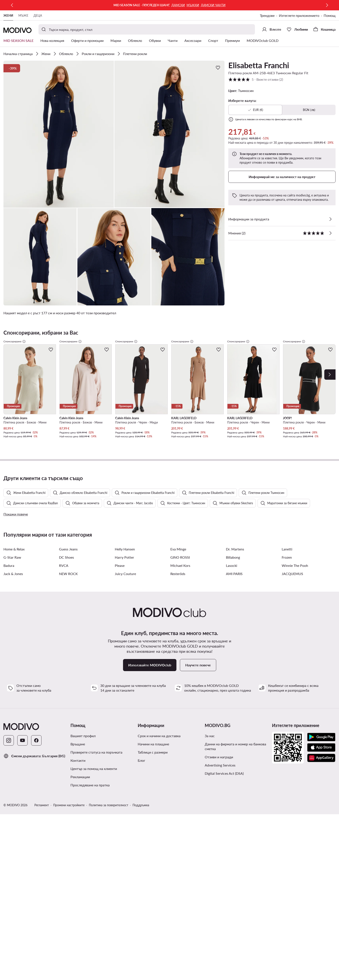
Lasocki (232, 579)
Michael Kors (180, 579)
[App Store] (321, 761)
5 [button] (256, 79)
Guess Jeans (68, 563)
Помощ (330, 15)
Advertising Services (220, 779)
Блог (142, 774)
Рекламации (80, 791)
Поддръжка (141, 819)
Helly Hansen (125, 563)
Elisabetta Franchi (259, 65)
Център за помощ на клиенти (94, 782)
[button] (59, 134)
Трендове (267, 15)
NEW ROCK (68, 587)
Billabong (233, 571)
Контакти (78, 774)
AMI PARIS (234, 587)
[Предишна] (12, 5)
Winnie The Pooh (295, 579)
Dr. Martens (235, 563)
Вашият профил (83, 750)
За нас (210, 750)
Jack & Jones (13, 587)
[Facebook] (36, 754)
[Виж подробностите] (330, 219)
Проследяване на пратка (90, 799)
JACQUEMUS (292, 587)
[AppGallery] (321, 772)
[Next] (330, 375)
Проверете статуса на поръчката (96, 766)
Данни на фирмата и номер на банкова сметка (235, 760)
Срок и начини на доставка (159, 750)
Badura (9, 579)
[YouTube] (22, 754)
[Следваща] (327, 5)
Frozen (287, 571)
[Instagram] (9, 754)
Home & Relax (14, 563)
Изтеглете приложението (299, 15)
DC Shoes (66, 571)
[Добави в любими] (218, 68)
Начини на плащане (153, 758)
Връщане (78, 758)
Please (120, 579)
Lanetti (287, 563)
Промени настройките (69, 819)
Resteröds (178, 587)
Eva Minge (178, 563)
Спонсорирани (15, 341)
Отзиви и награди (219, 771)
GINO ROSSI (180, 571)
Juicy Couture (125, 587)
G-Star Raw (12, 571)
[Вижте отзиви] (330, 233)
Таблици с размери (153, 766)
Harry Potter (124, 571)
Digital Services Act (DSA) (224, 787)
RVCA (64, 579)
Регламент (42, 819)
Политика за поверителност (109, 819)
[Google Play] (321, 751)
